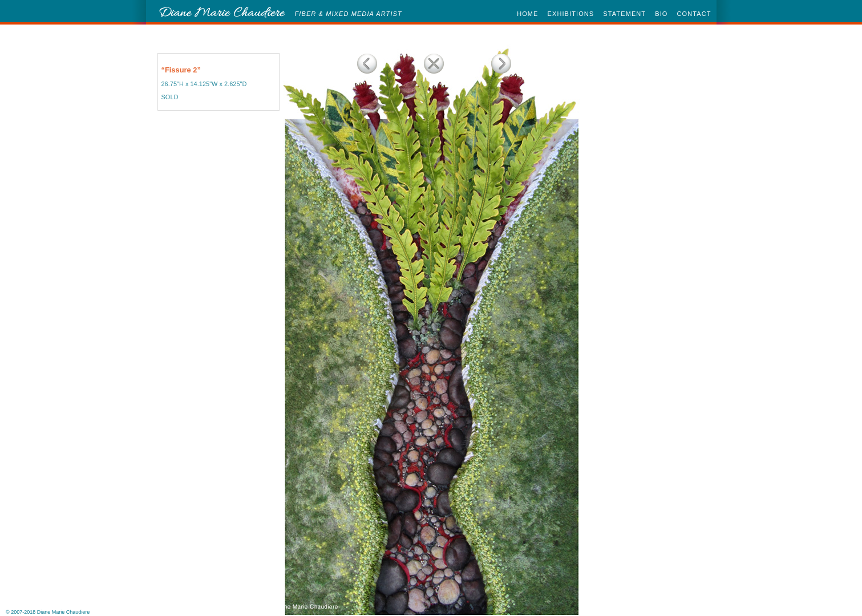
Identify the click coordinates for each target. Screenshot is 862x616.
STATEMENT (624, 14)
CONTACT (694, 14)
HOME (527, 14)
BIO (661, 14)
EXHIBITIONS (571, 14)
